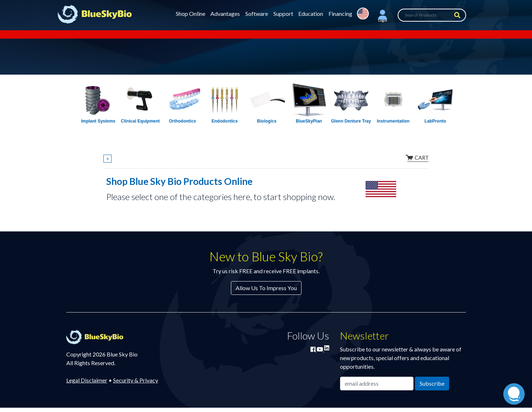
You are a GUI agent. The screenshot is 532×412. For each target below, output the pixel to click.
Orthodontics (182, 121)
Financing (340, 14)
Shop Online (191, 14)
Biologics (267, 121)
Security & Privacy (136, 380)
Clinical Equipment (140, 121)
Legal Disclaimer (87, 380)
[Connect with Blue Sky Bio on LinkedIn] (327, 348)
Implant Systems (98, 121)
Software (257, 14)
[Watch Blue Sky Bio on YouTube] (320, 349)
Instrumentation (393, 121)
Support (283, 14)
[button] (383, 15)
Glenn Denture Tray (351, 121)
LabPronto (435, 121)
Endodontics (225, 121)
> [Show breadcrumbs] (108, 158)
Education (311, 14)
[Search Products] (432, 15)
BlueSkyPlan (309, 121)
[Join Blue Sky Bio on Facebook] (314, 349)
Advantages (225, 14)
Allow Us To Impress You (266, 288)
